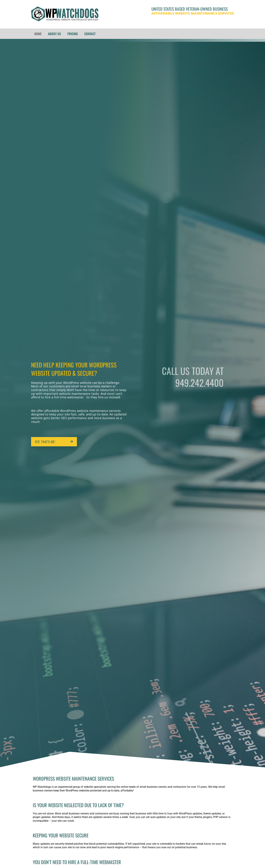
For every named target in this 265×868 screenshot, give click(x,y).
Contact (90, 34)
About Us (54, 34)
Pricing (73, 34)
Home (38, 34)
